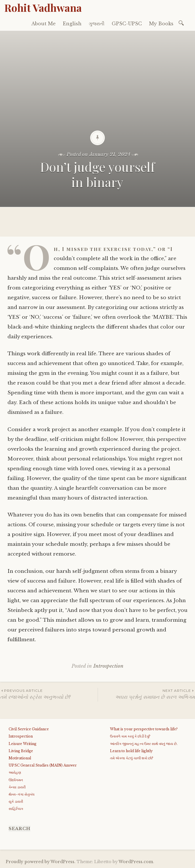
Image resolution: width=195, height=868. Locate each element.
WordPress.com (136, 862)
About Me (44, 24)
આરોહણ (15, 772)
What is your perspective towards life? (144, 729)
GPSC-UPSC (127, 24)
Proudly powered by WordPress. (41, 862)
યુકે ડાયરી (16, 801)
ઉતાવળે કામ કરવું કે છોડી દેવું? (130, 736)
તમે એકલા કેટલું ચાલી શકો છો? (132, 758)
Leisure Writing (23, 744)
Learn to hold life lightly (131, 751)
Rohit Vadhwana (43, 7)
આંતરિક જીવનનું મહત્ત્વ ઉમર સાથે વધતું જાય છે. (144, 744)
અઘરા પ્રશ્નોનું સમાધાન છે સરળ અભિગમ (147, 694)
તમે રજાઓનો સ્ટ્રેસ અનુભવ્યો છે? (49, 694)
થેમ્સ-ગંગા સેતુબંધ (22, 794)
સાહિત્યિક (16, 809)
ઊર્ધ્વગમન (16, 780)
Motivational (20, 758)
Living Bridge (21, 751)
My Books (161, 24)
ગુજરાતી (97, 24)
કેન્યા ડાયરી (17, 787)
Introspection (108, 666)
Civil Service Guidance (29, 729)
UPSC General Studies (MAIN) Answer (43, 765)
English (72, 24)
